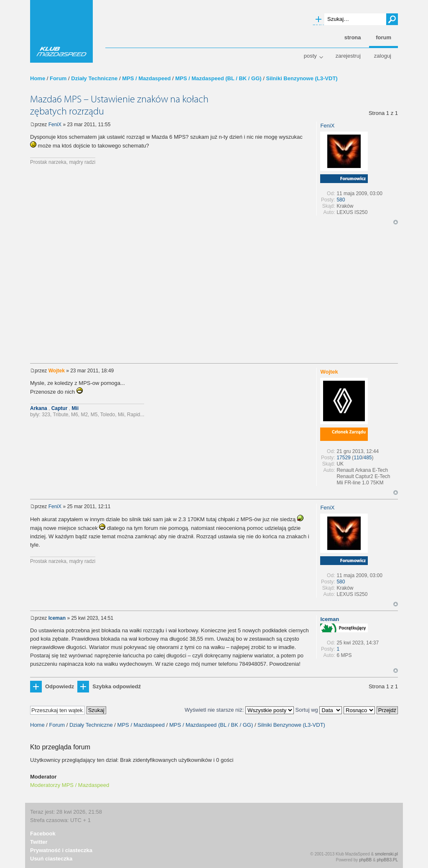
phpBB (365, 860)
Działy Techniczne (94, 78)
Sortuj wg (319, 710)
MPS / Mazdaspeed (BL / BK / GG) (218, 78)
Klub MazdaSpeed (61, 31)
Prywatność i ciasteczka (61, 850)
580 (341, 200)
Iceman (57, 618)
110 (358, 458)
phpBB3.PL (387, 860)
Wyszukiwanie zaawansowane (318, 20)
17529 (343, 458)
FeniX (55, 125)
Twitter (39, 842)
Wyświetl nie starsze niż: (239, 710)
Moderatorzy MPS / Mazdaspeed (70, 785)
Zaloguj (383, 56)
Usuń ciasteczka (51, 859)
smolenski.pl (386, 854)
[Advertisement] (214, 296)
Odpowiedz (60, 686)
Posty (310, 56)
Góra (396, 222)
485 (368, 458)
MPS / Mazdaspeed (146, 78)
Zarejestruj (348, 56)
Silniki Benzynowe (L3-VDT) (302, 78)
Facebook (43, 834)
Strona (353, 37)
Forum (58, 78)
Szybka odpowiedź (117, 686)
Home (38, 78)
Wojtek (57, 371)
